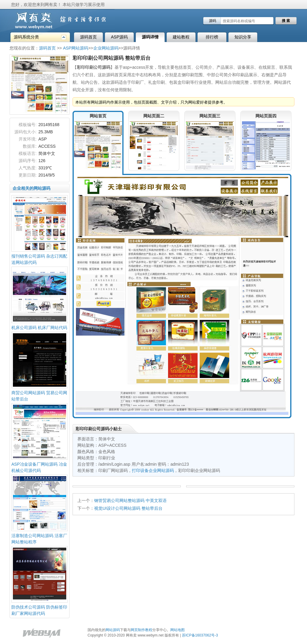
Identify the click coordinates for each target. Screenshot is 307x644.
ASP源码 (119, 37)
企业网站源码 (106, 48)
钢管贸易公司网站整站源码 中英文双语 (130, 500)
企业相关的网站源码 (31, 188)
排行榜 (212, 37)
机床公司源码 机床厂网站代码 (39, 328)
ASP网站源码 (76, 48)
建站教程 (181, 37)
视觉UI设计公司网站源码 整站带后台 (128, 508)
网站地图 (177, 630)
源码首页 (88, 37)
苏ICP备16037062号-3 (200, 635)
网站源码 (113, 630)
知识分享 (243, 37)
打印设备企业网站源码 (153, 470)
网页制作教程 (142, 630)
